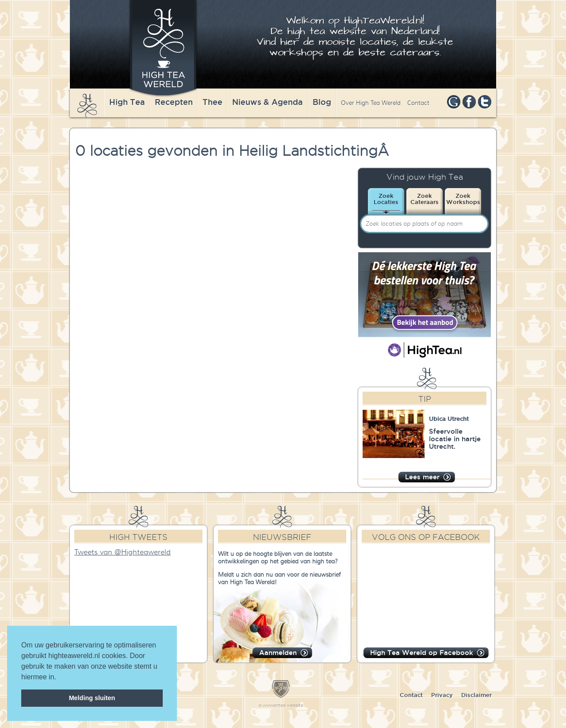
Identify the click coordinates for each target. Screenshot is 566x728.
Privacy (442, 695)
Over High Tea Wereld (371, 103)
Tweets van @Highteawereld (122, 552)
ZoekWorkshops (463, 199)
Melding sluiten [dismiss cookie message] (92, 698)
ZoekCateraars (424, 199)
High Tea (127, 102)
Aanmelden (278, 653)
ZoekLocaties (386, 199)
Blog (322, 102)
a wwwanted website (281, 705)
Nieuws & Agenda (268, 102)
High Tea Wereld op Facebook (422, 653)
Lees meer (422, 477)
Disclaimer (476, 695)
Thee (212, 102)
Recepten (174, 102)
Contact (418, 103)
